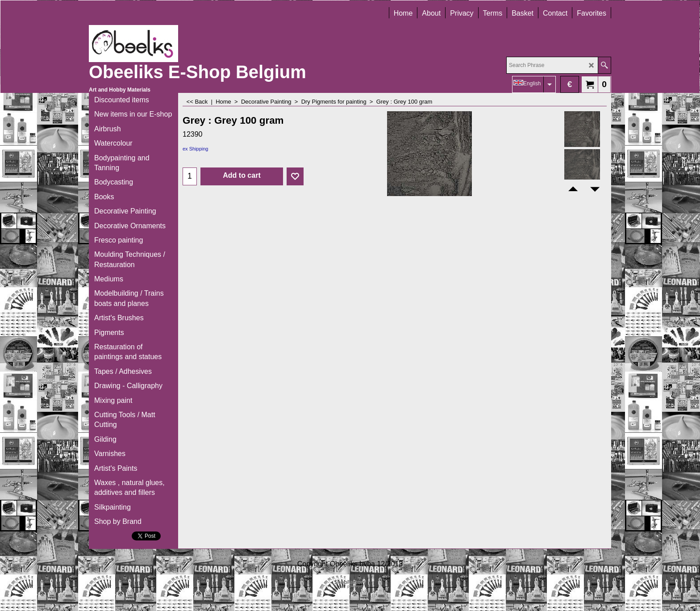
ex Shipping (196, 149)
